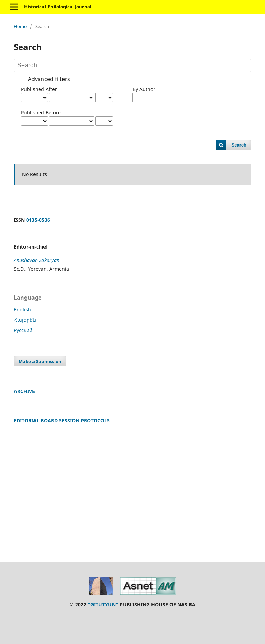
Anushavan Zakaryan (37, 260)
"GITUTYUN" (103, 605)
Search (239, 145)
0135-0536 (38, 220)
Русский (23, 330)
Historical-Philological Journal (58, 7)
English (22, 309)
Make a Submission (40, 361)
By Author (144, 89)
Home (20, 26)
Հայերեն (25, 320)
